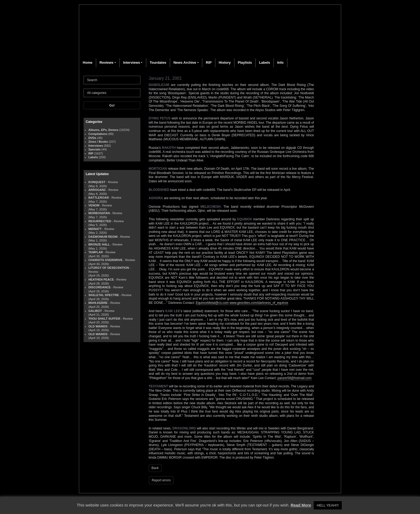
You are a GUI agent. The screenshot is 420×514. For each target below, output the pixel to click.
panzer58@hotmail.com (295, 378)
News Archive (185, 63)
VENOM (94, 205)
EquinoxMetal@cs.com (212, 303)
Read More (301, 505)
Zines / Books (98, 142)
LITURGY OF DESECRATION (109, 268)
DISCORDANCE (100, 287)
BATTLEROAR (99, 198)
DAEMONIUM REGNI (103, 237)
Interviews (132, 63)
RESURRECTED (100, 221)
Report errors (161, 480)
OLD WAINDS (98, 326)
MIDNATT (95, 229)
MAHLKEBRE (98, 303)
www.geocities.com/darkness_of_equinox (259, 303)
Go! (112, 105)
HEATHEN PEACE (101, 279)
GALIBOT (95, 311)
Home (88, 63)
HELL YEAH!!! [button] (328, 505)
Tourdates (158, 63)
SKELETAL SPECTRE (104, 295)
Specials (94, 149)
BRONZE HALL (99, 244)
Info (280, 63)
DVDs (92, 138)
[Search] (112, 80)
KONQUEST (97, 182)
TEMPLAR (96, 252)
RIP (209, 63)
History (225, 63)
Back (155, 468)
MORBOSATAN (99, 213)
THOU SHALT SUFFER (104, 319)
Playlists (245, 63)
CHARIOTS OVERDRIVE (105, 260)
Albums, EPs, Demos (103, 130)
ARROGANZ (97, 190)
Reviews (107, 63)
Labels (265, 63)
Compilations (98, 134)
